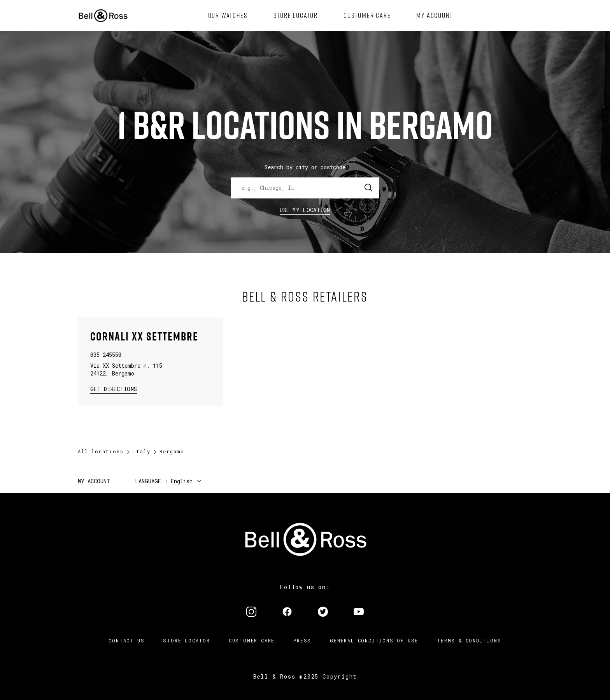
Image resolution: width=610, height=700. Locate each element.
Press (302, 640)
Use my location (305, 210)
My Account (94, 481)
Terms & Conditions (469, 640)
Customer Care (252, 640)
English (182, 481)
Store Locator (186, 640)
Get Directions (114, 389)
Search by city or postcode (305, 167)
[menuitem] (228, 16)
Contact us (126, 640)
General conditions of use (374, 640)
